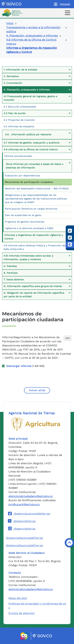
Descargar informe (19, 366)
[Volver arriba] (69, 543)
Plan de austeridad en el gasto (23, 215)
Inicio (10, 23)
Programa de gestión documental (24, 222)
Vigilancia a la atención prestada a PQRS (29, 228)
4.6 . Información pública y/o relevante (28, 134)
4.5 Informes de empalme (19, 126)
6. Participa (11, 273)
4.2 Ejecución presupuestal (20, 107)
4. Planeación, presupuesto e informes (32, 35)
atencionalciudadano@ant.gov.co (31, 496)
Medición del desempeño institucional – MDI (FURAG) (37, 188)
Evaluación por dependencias (22, 175)
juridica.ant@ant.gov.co (24, 504)
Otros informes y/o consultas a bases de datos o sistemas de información (34, 166)
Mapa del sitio (18, 598)
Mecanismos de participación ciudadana (29, 182)
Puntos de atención (22, 613)
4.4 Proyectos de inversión (19, 120)
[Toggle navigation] (68, 13)
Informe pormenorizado (18, 156)
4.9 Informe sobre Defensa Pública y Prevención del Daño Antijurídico (34, 247)
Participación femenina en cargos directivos (31, 209)
